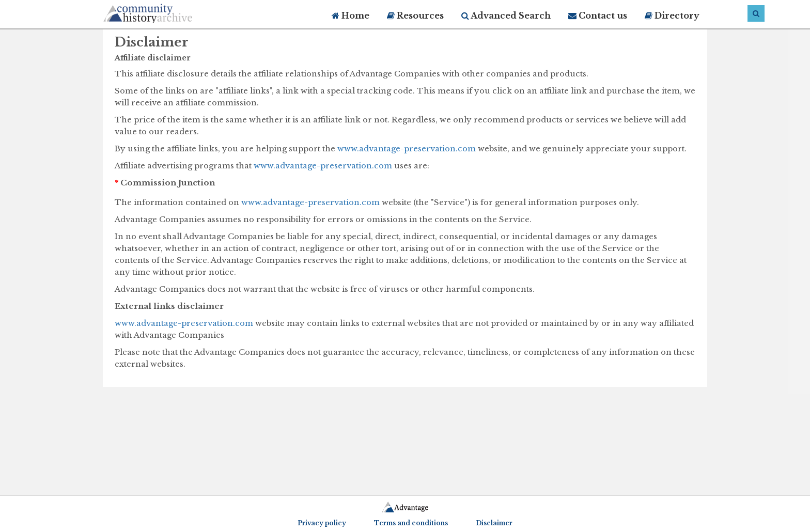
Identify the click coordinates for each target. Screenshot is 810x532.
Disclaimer (494, 523)
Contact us (598, 15)
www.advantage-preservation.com (407, 148)
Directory (672, 15)
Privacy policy (322, 523)
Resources (415, 15)
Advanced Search (506, 15)
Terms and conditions (411, 523)
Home (351, 15)
